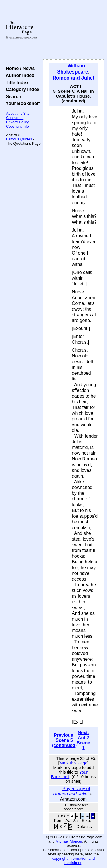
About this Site (18, 113)
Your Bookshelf (21, 103)
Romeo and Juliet (73, 78)
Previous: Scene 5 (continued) (64, 740)
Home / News (19, 68)
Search (12, 96)
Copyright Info (17, 126)
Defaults (84, 827)
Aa (68, 821)
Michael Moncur (69, 841)
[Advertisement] (73, 30)
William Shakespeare (73, 69)
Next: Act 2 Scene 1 (83, 740)
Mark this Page (74, 763)
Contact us (15, 118)
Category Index (21, 89)
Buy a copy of (72, 791)
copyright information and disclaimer (74, 861)
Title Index (16, 82)
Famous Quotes (19, 139)
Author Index (19, 75)
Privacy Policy (17, 122)
